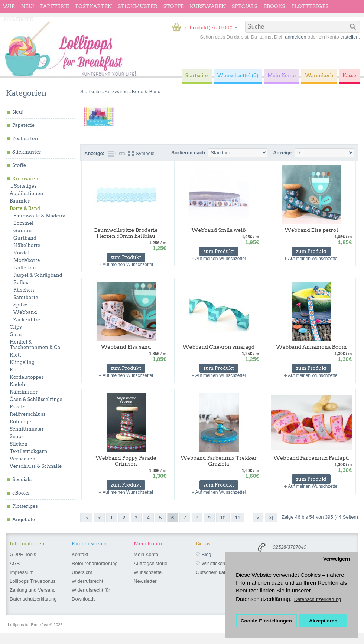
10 (223, 518)
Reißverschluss (28, 414)
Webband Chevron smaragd (219, 347)
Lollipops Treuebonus (33, 581)
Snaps (17, 436)
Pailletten (25, 268)
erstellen (349, 37)
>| (271, 518)
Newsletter (145, 581)
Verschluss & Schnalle (36, 466)
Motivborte (27, 260)
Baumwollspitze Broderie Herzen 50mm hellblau (126, 233)
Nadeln (18, 385)
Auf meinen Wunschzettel (128, 264)
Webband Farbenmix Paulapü (311, 458)
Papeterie (55, 6)
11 (238, 518)
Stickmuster (138, 6)
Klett (15, 355)
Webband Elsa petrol (311, 230)
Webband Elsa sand (126, 347)
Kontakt (80, 554)
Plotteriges (310, 6)
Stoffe (174, 6)
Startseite (90, 91)
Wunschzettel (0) (238, 75)
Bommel (23, 223)
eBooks (274, 6)
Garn (16, 334)
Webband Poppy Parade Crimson (126, 461)
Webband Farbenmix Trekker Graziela (219, 461)
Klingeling (22, 362)
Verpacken (22, 459)
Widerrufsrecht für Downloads (91, 594)
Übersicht (82, 572)
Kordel (22, 253)
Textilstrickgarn (28, 451)
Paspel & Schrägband (38, 275)
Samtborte (26, 297)
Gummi (22, 231)
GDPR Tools (23, 554)
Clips (16, 327)
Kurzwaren (208, 6)
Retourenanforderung (95, 563)
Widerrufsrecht (87, 581)
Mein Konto (146, 554)
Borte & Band (25, 208)
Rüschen (24, 290)
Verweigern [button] (337, 559)
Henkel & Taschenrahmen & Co (35, 345)
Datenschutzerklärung (33, 599)
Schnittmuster (27, 429)
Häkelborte (27, 245)
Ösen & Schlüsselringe (36, 399)
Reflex (21, 282)
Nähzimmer (24, 392)
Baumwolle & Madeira (39, 216)
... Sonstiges (23, 186)
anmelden (295, 37)
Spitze (20, 305)
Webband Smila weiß (219, 230)
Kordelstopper (27, 377)
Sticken (19, 444)
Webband (25, 312)
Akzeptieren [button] (323, 621)
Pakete (18, 407)
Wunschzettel (148, 572)
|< (86, 518)
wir (9, 6)
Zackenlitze (27, 320)
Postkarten (93, 6)
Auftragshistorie (150, 563)
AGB (15, 563)
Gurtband (25, 238)
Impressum (22, 572)
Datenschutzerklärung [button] (318, 599)
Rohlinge (20, 422)
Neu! (28, 6)
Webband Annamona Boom (311, 347)
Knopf (17, 370)
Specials (245, 6)
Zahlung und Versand (33, 590)
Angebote (18, 19)
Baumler (20, 201)
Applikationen (27, 193)
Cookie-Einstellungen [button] (266, 621)
